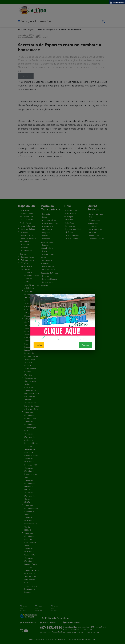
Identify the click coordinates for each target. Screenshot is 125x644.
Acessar (85, 345)
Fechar (39, 345)
